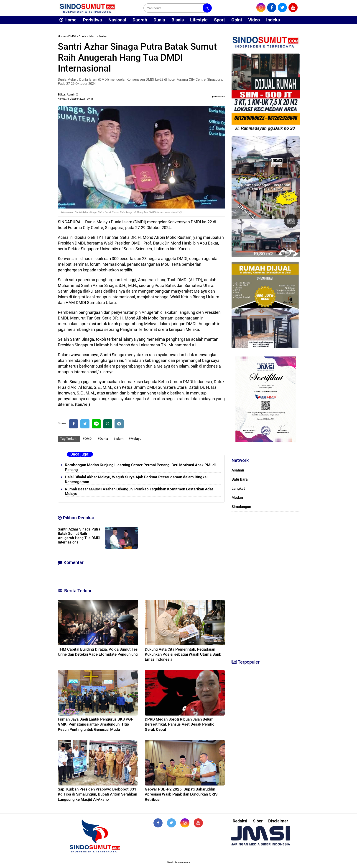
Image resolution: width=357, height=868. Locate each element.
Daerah (140, 20)
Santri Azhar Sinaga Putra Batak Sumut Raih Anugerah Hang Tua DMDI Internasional (79, 536)
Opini (237, 20)
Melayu (103, 36)
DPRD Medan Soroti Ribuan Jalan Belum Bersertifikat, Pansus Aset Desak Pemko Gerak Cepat (180, 724)
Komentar (218, 97)
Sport (219, 20)
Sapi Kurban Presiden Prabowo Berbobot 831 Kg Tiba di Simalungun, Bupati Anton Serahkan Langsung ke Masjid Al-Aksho (97, 794)
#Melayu (135, 439)
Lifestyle (199, 20)
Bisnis (178, 20)
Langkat (238, 488)
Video (254, 20)
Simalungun (241, 507)
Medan (237, 498)
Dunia (159, 20)
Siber (258, 821)
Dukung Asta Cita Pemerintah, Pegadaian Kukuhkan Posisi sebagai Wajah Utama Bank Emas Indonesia (183, 654)
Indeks (273, 20)
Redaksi (240, 821)
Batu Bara (240, 479)
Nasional (117, 20)
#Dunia (103, 439)
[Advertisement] (266, 583)
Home (68, 20)
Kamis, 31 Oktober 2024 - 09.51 (75, 99)
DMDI (72, 36)
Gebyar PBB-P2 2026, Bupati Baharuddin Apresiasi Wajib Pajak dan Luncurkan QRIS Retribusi (181, 794)
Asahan (238, 470)
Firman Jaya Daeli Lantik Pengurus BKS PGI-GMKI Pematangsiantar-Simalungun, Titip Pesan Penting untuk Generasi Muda (96, 724)
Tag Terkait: (69, 439)
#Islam (118, 439)
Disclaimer (278, 821)
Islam (92, 36)
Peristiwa (92, 20)
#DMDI (88, 439)
